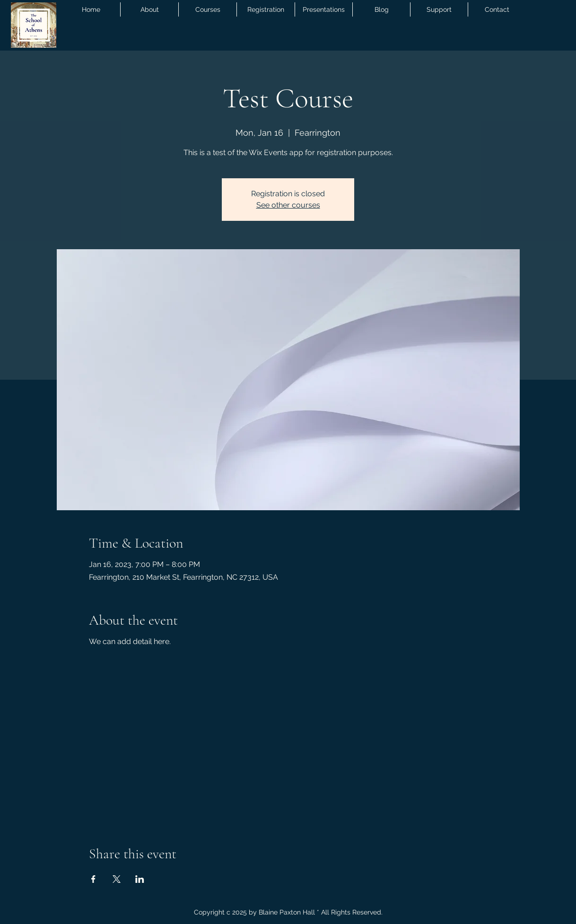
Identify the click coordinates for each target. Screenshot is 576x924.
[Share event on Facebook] (93, 879)
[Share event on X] (117, 879)
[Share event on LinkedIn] (140, 879)
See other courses (288, 205)
